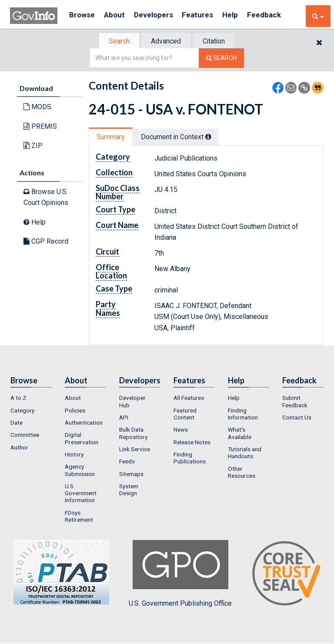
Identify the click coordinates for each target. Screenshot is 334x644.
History (74, 455)
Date (17, 423)
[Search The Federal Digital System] (221, 59)
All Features (189, 399)
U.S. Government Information (81, 494)
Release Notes (192, 443)
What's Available (240, 434)
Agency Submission (80, 471)
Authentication (84, 423)
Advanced (165, 42)
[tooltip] (213, 138)
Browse (83, 16)
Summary (112, 138)
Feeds (127, 462)
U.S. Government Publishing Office (180, 575)
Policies (75, 411)
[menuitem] (31, 399)
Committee (25, 436)
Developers (161, 16)
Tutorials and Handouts (245, 453)
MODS (37, 108)
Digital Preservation (82, 439)
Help (244, 16)
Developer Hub (132, 402)
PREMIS (40, 127)
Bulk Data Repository (133, 434)
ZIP (33, 146)
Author (19, 448)
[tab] (115, 42)
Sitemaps (131, 475)
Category (22, 411)
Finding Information (243, 415)
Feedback (280, 16)
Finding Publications (190, 459)
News (181, 431)
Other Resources (242, 473)
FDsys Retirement (79, 517)
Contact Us (297, 418)
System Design (129, 490)
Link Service (135, 450)
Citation (217, 42)
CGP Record (46, 242)
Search (115, 42)
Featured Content (185, 415)
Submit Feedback (295, 402)
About (119, 16)
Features (208, 16)
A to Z (18, 399)
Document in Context (181, 138)
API (124, 418)
